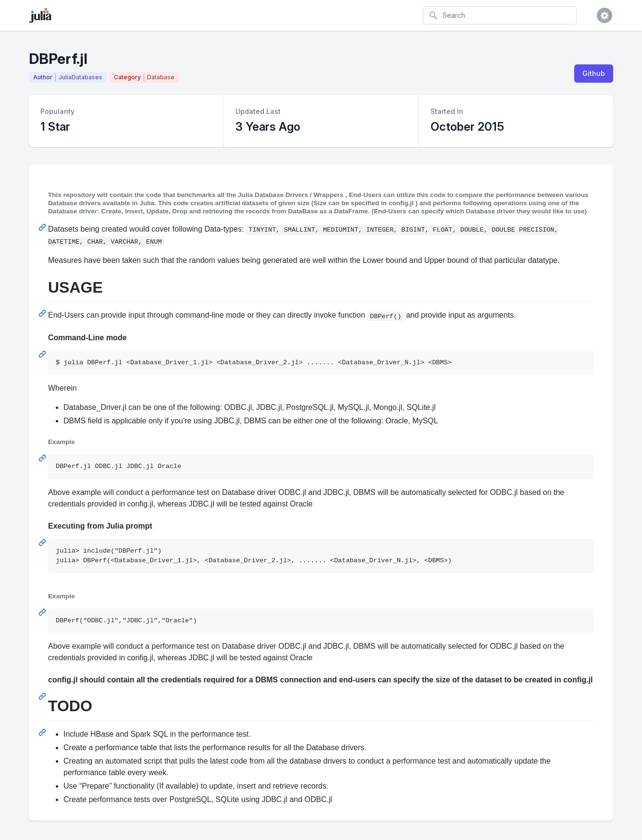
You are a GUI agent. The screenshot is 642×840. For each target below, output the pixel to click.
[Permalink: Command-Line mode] (43, 354)
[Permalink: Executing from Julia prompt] (43, 543)
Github (594, 73)
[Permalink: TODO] (43, 732)
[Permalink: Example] (43, 458)
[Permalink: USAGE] (43, 313)
